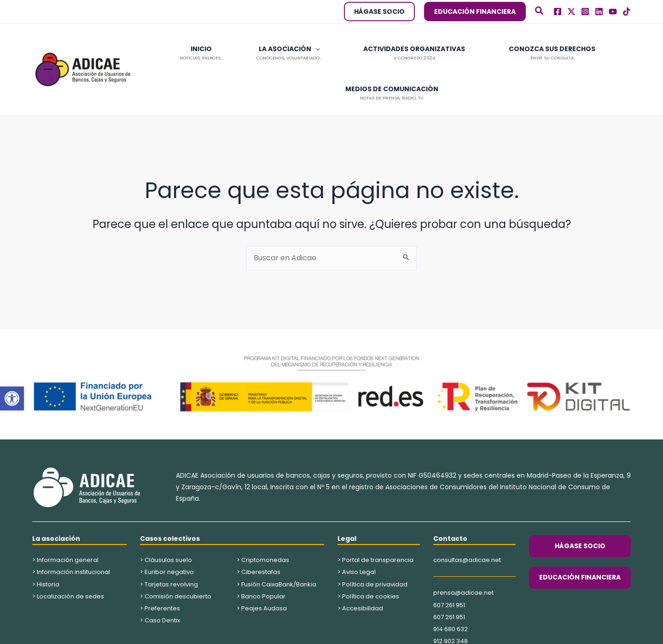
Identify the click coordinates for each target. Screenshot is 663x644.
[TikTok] (627, 12)
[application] (282, 49)
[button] (12, 398)
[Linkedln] (599, 12)
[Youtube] (613, 12)
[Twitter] (571, 12)
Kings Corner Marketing (402, 633)
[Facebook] (558, 12)
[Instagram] (585, 12)
